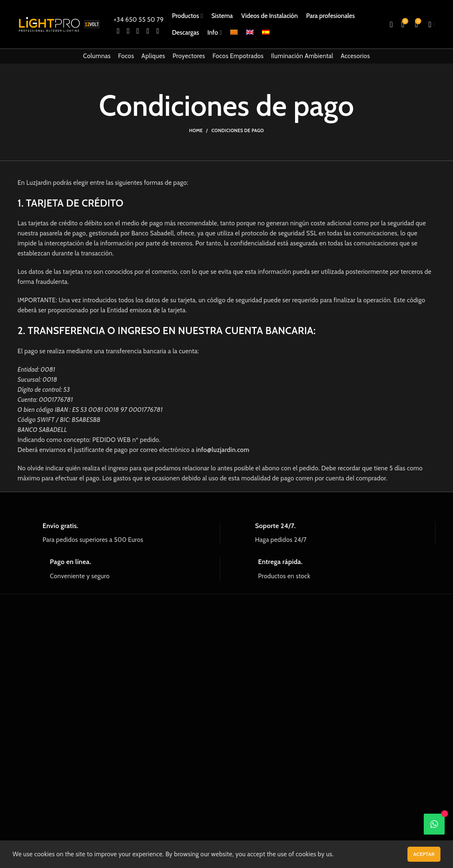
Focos (126, 56)
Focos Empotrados (238, 56)
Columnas (97, 56)
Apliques (153, 56)
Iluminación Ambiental (302, 56)
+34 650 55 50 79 (139, 20)
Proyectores (189, 56)
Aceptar (424, 854)
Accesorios (355, 56)
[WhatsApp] (434, 824)
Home (196, 130)
